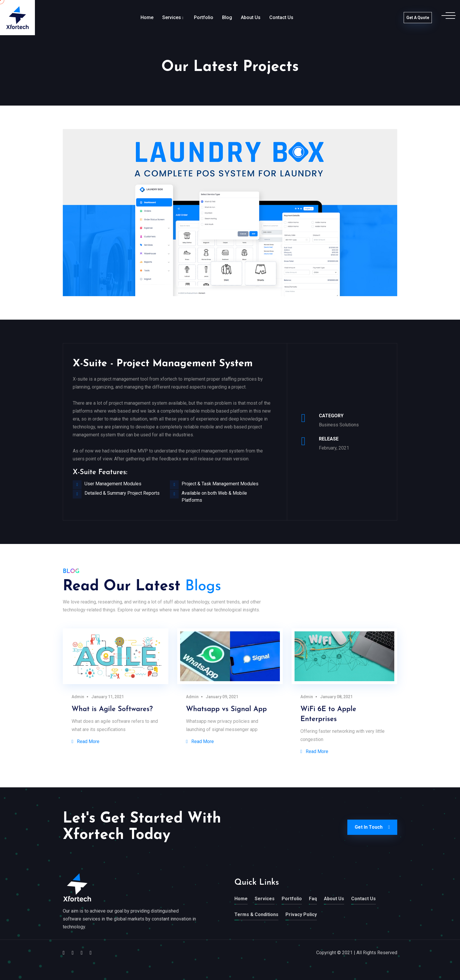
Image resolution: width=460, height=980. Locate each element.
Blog (227, 17)
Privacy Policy (301, 914)
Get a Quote (418, 18)
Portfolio (204, 17)
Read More (86, 741)
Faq (313, 899)
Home (147, 17)
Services (172, 17)
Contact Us (281, 17)
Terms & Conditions (256, 914)
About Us (251, 17)
